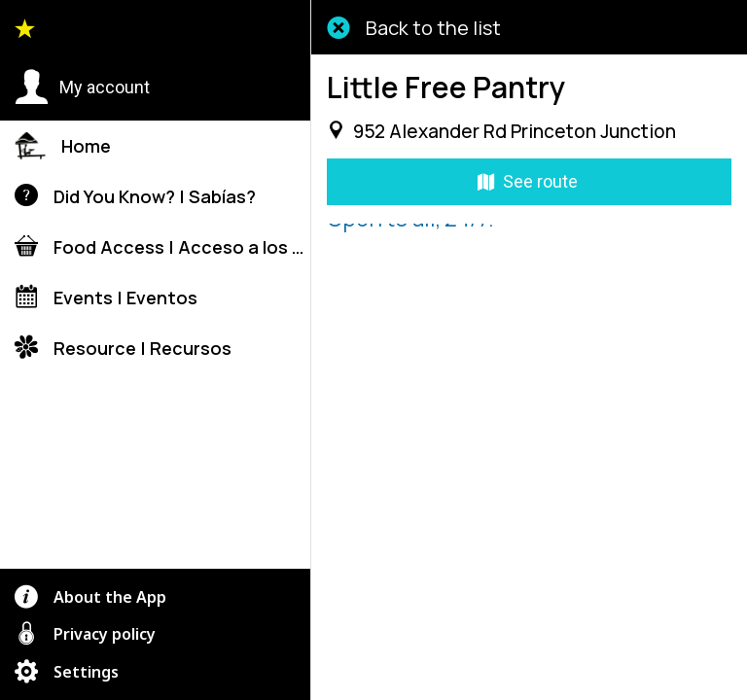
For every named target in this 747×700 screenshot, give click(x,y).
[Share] (428, 677)
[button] (82, 87)
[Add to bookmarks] (630, 677)
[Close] (338, 27)
